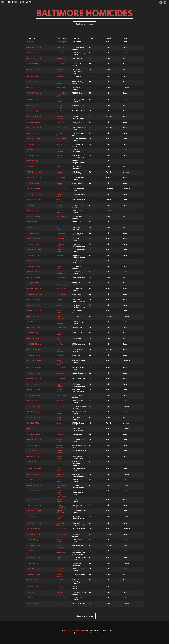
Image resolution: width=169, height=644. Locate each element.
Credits (71, 633)
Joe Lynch (60, 373)
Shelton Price (61, 401)
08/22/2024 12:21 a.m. (34, 47)
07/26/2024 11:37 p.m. (34, 144)
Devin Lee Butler (60, 245)
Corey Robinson (60, 385)
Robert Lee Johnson (60, 475)
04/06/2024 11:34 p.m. (34, 485)
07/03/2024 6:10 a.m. (34, 266)
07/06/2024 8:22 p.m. (34, 239)
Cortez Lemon (59, 212)
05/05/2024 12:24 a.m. (34, 445)
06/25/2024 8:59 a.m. (34, 289)
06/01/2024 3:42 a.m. (34, 373)
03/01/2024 (30, 592)
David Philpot (61, 87)
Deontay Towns (59, 334)
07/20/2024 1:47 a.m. (33, 166)
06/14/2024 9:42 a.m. (34, 322)
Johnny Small (61, 598)
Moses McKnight (60, 418)
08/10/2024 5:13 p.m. (33, 111)
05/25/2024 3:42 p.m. (34, 390)
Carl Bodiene (61, 289)
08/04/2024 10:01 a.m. (34, 128)
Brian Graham (61, 53)
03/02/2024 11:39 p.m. (34, 587)
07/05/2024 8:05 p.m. (34, 250)
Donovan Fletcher (60, 273)
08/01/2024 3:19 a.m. (33, 133)
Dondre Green (59, 413)
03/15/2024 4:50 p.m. (34, 529)
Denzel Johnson (59, 391)
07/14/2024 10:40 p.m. (34, 194)
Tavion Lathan (61, 128)
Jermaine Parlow (60, 70)
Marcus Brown (59, 339)
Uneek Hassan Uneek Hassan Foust (61, 494)
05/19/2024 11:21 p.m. (33, 401)
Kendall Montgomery (61, 284)
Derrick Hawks (59, 228)
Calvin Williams (59, 151)
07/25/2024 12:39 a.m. (34, 150)
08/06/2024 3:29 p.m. (34, 122)
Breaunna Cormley (60, 173)
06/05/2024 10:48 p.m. (34, 355)
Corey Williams (59, 251)
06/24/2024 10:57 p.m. (34, 294)
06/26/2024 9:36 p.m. (34, 283)
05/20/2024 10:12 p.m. (34, 395)
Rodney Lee (61, 76)
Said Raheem (61, 344)
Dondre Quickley (60, 206)
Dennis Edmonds (60, 323)
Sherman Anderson (60, 446)
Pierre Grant (61, 233)
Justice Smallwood (60, 552)
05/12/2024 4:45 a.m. (33, 417)
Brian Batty (60, 122)
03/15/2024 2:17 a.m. (33, 534)
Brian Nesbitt (61, 64)
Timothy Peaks (59, 559)
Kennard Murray (59, 481)
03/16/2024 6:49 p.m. (34, 523)
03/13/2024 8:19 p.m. (33, 540)
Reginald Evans (60, 593)
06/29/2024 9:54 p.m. (34, 277)
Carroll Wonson (59, 101)
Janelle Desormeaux (61, 424)
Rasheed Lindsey (59, 570)
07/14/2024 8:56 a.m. (34, 200)
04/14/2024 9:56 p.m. (34, 480)
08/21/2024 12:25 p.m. (34, 64)
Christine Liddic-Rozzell (61, 546)
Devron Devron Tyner (61, 506)
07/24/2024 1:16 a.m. (33, 155)
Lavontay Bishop (60, 441)
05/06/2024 (30, 429)
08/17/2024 (30, 87)
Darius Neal (60, 58)
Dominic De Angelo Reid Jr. (61, 95)
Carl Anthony (61, 139)
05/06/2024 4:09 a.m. (34, 434)
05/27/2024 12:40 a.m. (34, 384)
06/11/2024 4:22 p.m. (33, 333)
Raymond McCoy (60, 470)
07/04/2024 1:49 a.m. (34, 255)
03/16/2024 (30, 516)
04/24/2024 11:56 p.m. (34, 456)
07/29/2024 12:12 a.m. (34, 139)
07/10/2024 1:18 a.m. (33, 216)
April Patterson (60, 317)
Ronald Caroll (61, 47)
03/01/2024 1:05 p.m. (33, 603)
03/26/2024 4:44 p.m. (34, 511)
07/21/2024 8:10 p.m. (33, 161)
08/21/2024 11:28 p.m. (34, 58)
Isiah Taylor (60, 580)
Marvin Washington (61, 501)
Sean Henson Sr (61, 112)
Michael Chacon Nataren (59, 518)
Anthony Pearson (59, 452)
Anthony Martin (59, 83)
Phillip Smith (61, 395)
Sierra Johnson (59, 201)
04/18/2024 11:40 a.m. (34, 469)
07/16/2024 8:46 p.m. (34, 178)
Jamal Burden (61, 379)
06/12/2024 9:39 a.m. (34, 327)
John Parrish (61, 178)
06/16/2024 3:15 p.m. (33, 316)
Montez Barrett (59, 457)
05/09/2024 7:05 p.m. (34, 423)
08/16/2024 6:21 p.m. (33, 100)
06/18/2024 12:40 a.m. (34, 311)
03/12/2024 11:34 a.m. (34, 558)
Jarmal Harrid (61, 368)
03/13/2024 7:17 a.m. (33, 545)
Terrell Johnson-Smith (60, 362)
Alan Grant (60, 166)
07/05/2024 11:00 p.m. (34, 244)
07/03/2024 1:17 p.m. (33, 261)
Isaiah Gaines (61, 294)
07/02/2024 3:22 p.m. (34, 272)
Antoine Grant (61, 277)
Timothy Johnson (59, 106)
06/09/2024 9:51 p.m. (34, 344)
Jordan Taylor (61, 327)
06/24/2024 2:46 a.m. (34, 300)
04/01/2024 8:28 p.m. (34, 505)
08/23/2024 (30, 42)
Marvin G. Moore (60, 312)
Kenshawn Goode (60, 256)
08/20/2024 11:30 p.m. (34, 69)
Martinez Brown (60, 541)
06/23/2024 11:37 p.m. (34, 305)
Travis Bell (60, 355)
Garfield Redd (61, 434)
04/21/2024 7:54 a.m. (33, 462)
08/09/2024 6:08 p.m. (34, 117)
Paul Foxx (60, 305)
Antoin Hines (61, 239)
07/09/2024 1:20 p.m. (34, 227)
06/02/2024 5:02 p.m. (34, 361)
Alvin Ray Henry (60, 588)
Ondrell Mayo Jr (61, 134)
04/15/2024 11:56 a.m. (34, 474)
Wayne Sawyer (59, 575)
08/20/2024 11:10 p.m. (34, 76)
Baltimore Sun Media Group (74, 630)
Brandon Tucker (59, 195)
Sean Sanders (61, 144)
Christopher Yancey (61, 524)
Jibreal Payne (61, 42)
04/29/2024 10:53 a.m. (34, 451)
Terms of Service (82, 633)
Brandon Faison (59, 301)
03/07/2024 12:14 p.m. (34, 574)
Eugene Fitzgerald (60, 512)
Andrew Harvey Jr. (60, 267)
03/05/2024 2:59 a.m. (34, 580)
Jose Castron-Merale (61, 486)
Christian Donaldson (60, 117)
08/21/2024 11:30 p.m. (34, 53)
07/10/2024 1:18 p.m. (33, 211)
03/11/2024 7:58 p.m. (33, 563)
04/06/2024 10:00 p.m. (34, 491)
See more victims (85, 616)
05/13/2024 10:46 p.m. (34, 412)
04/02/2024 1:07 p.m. (34, 500)
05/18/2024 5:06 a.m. (34, 406)
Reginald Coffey (60, 156)
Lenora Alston (61, 534)
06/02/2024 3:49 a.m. (34, 368)
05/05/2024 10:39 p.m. (34, 440)
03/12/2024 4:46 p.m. (34, 551)
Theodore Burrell (60, 184)
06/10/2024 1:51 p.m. (33, 338)
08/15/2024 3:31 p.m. (33, 105)
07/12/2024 (30, 205)
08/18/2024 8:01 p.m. (34, 82)
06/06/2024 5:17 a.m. (34, 350)
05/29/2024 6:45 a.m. (34, 379)
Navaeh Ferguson (60, 350)
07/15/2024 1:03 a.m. (33, 189)
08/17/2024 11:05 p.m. (34, 93)
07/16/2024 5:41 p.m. (33, 183)
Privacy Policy (95, 633)
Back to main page (85, 24)
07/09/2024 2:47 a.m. (34, 233)
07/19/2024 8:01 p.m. (33, 172)
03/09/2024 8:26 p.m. (34, 569)
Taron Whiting (61, 216)
